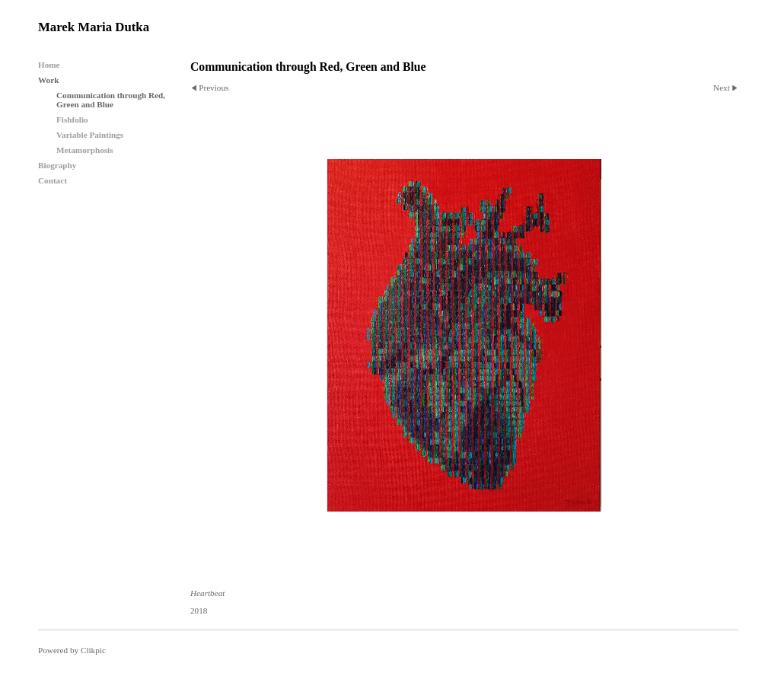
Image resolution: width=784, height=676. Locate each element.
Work (48, 80)
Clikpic (93, 650)
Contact (53, 180)
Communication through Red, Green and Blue (111, 100)
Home (49, 65)
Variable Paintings (90, 135)
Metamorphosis (85, 150)
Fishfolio (72, 120)
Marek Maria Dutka (94, 27)
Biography (57, 165)
